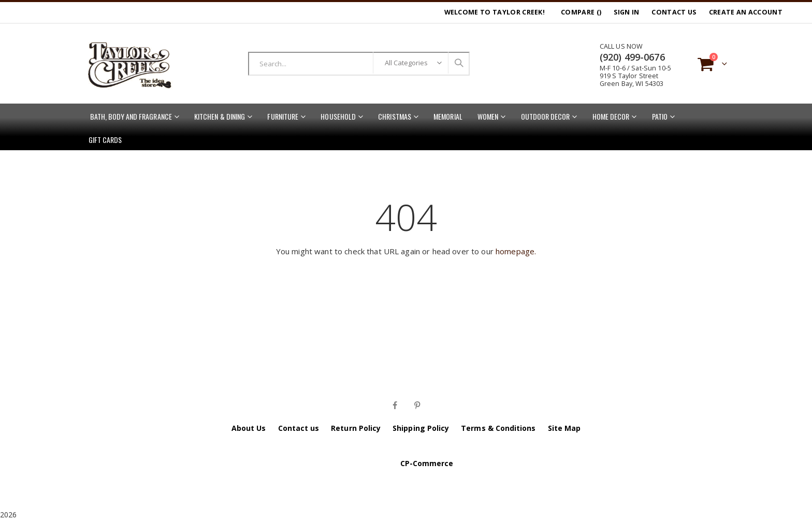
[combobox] (359, 64)
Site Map (564, 428)
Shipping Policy (421, 428)
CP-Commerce (427, 463)
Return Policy (356, 428)
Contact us (299, 428)
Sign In (626, 12)
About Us (249, 428)
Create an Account (746, 12)
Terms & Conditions (498, 428)
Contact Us (674, 12)
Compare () (581, 12)
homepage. (516, 251)
